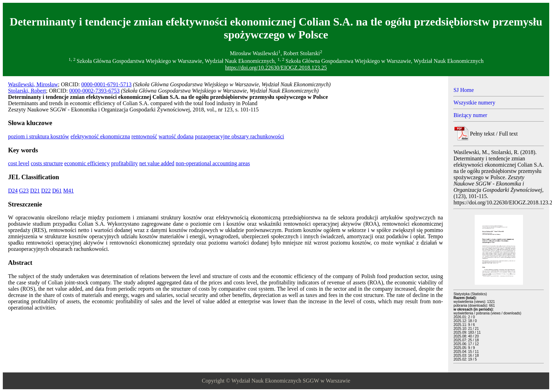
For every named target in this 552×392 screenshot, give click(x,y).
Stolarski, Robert (27, 91)
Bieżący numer (470, 115)
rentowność (144, 136)
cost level (19, 163)
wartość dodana (176, 136)
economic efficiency (87, 163)
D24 (13, 191)
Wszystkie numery (474, 103)
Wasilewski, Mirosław (33, 84)
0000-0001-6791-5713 (106, 84)
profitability (124, 163)
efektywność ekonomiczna (100, 136)
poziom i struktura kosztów (39, 136)
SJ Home (464, 90)
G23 (24, 191)
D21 (35, 191)
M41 (69, 191)
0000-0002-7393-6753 (94, 91)
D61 (57, 191)
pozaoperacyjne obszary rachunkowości (240, 136)
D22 (46, 191)
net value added (157, 163)
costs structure (47, 163)
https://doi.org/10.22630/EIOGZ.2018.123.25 (276, 68)
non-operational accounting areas (213, 163)
